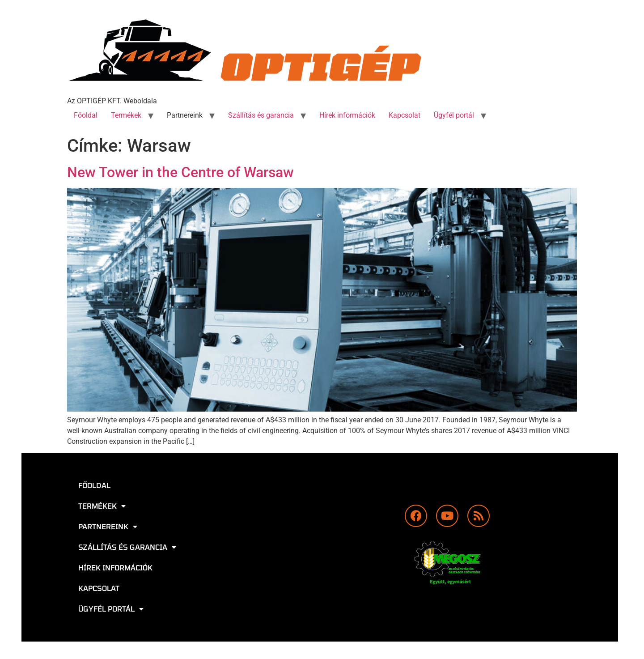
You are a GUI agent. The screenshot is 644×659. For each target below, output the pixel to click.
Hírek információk (347, 115)
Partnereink (185, 115)
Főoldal (86, 115)
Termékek (126, 115)
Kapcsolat (405, 115)
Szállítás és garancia (261, 115)
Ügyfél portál (454, 115)
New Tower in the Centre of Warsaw (180, 172)
